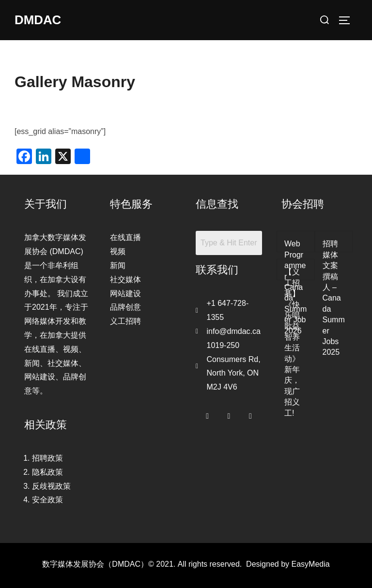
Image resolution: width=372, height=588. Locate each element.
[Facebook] (207, 414)
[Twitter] (229, 414)
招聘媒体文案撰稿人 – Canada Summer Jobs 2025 (334, 298)
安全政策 (47, 500)
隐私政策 (47, 472)
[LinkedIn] (250, 414)
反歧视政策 (51, 486)
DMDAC (38, 20)
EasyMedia (311, 564)
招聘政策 (47, 458)
